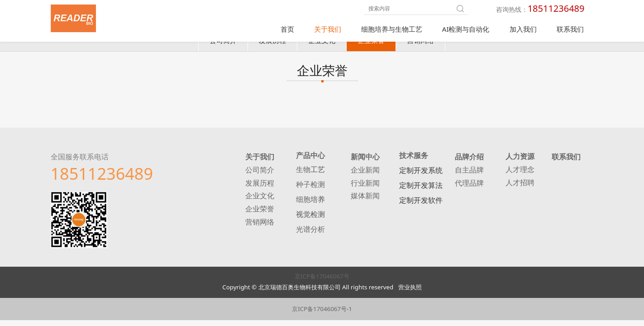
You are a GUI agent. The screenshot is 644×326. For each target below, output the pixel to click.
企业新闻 (365, 173)
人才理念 (520, 173)
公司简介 (223, 43)
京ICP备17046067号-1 (322, 312)
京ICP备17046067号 (322, 279)
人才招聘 (520, 186)
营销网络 (420, 43)
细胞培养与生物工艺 (392, 29)
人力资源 (520, 160)
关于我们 (328, 29)
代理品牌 (469, 186)
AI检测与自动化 (466, 29)
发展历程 (272, 43)
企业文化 (322, 43)
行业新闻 (365, 186)
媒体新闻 (365, 199)
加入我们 (523, 29)
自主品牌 (469, 173)
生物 (303, 173)
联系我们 (570, 29)
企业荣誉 (371, 43)
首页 (287, 29)
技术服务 (414, 158)
